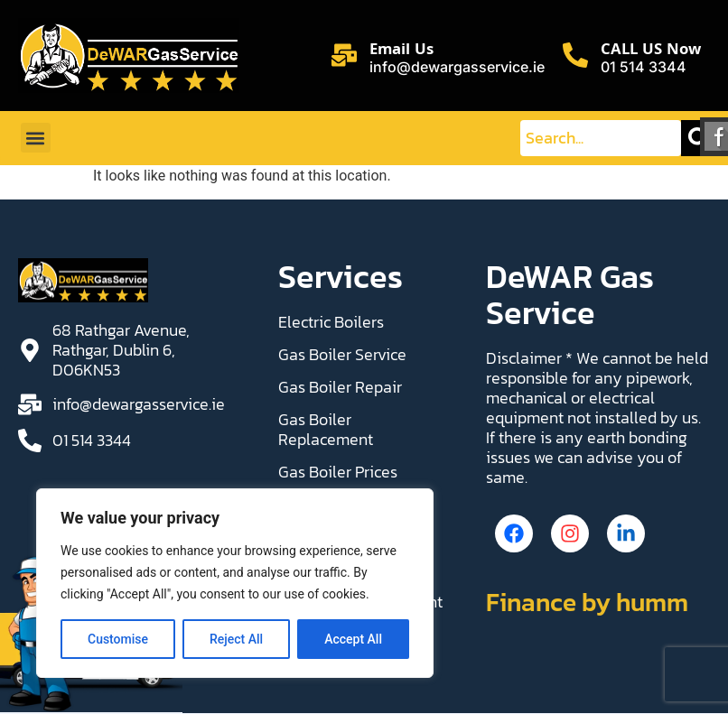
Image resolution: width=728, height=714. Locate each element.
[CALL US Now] (575, 55)
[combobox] (601, 138)
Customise (118, 639)
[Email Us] (344, 55)
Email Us (401, 51)
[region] (235, 583)
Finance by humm (587, 606)
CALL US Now (651, 51)
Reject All (236, 639)
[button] (36, 138)
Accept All (353, 639)
